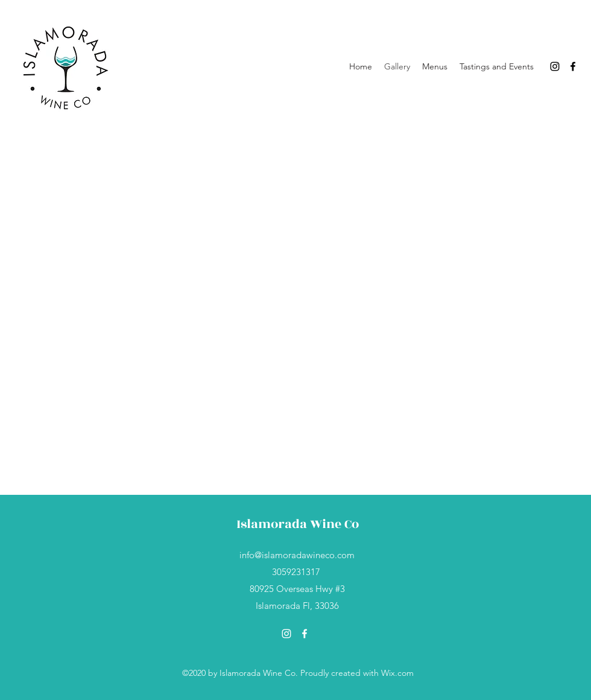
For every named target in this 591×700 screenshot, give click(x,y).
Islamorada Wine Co (298, 524)
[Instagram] (555, 66)
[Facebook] (573, 66)
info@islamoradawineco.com (297, 555)
